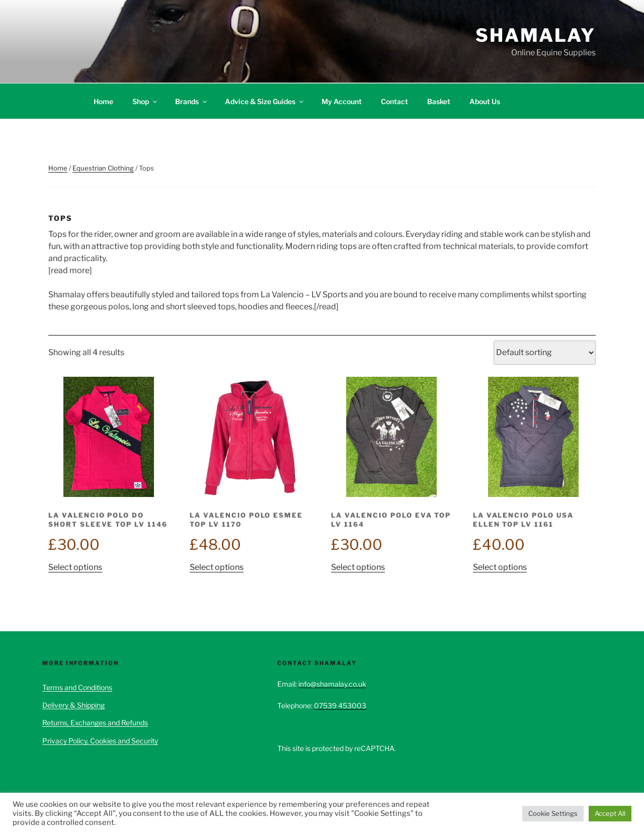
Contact (394, 101)
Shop (145, 101)
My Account (342, 101)
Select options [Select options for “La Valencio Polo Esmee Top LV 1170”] (217, 567)
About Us (485, 101)
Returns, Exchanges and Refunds (95, 723)
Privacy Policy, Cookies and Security (100, 741)
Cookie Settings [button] (553, 813)
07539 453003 (340, 705)
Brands (192, 101)
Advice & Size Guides (265, 101)
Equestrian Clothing (103, 168)
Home (103, 101)
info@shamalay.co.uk (332, 684)
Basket (439, 101)
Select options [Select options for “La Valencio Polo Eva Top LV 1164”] (358, 567)
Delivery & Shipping (73, 705)
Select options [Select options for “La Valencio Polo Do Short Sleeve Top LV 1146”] (75, 567)
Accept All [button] (610, 813)
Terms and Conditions (77, 687)
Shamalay (536, 35)
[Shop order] (545, 353)
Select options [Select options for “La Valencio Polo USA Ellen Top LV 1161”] (500, 567)
